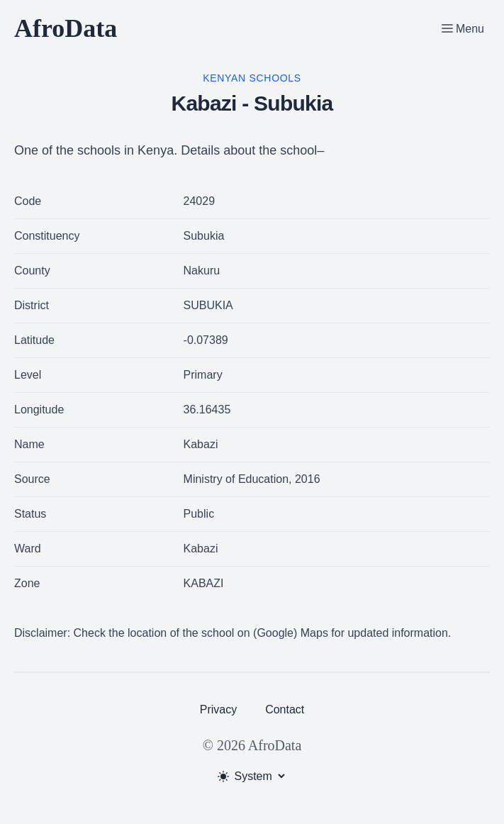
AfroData (66, 28)
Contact (285, 709)
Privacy (218, 709)
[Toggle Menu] (463, 28)
